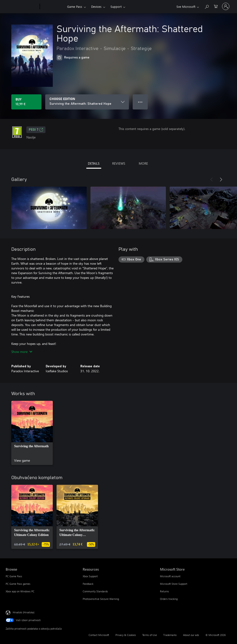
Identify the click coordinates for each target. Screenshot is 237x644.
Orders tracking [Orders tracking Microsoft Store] (169, 599)
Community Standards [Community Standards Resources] (95, 591)
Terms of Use (150, 635)
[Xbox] (53, 7)
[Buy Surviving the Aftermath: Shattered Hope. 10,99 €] (26, 102)
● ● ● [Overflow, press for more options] (140, 102)
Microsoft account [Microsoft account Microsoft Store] (170, 576)
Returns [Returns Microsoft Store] (164, 591)
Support (116, 6)
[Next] (221, 180)
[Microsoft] (22, 7)
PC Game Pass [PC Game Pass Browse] (14, 576)
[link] (32, 433)
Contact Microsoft (99, 635)
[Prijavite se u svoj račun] (226, 6)
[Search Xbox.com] (207, 6)
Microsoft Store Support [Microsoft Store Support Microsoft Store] (174, 584)
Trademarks (170, 635)
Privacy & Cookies (126, 635)
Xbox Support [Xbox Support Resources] (90, 576)
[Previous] (212, 180)
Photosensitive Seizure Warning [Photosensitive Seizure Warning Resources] (101, 599)
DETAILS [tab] (94, 163)
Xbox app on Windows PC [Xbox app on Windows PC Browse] (20, 591)
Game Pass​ (75, 6)
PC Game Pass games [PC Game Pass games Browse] (18, 584)
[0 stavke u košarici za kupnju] (216, 6)
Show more (22, 352)
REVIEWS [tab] (119, 163)
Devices (96, 6)
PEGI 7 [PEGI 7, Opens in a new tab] (36, 130)
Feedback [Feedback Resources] (88, 584)
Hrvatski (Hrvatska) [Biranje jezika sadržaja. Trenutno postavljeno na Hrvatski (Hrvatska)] (24, 612)
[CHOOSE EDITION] (87, 102)
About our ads (191, 635)
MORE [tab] (143, 163)
